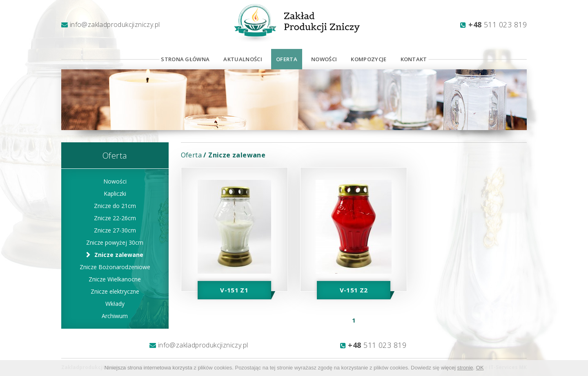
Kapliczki (115, 194)
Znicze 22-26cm (115, 218)
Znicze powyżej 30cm (115, 242)
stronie (465, 368)
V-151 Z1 (234, 290)
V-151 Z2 (354, 290)
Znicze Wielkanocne (115, 279)
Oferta (287, 59)
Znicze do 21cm (115, 206)
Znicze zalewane (119, 255)
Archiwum (115, 316)
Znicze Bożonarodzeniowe (115, 267)
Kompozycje (369, 59)
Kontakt (414, 59)
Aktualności (243, 59)
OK (480, 368)
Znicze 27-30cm (115, 230)
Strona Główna (185, 59)
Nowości (324, 59)
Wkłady (115, 304)
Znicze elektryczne (115, 291)
